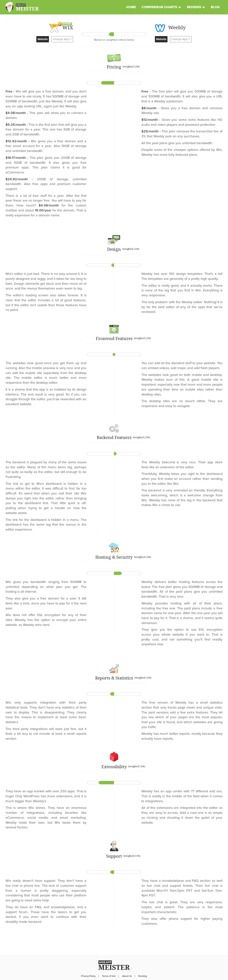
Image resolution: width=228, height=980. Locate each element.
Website (43, 39)
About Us (127, 967)
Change (62, 39)
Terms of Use (109, 967)
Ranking (143, 967)
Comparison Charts (159, 7)
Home (131, 7)
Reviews (194, 7)
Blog (215, 7)
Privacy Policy (88, 967)
